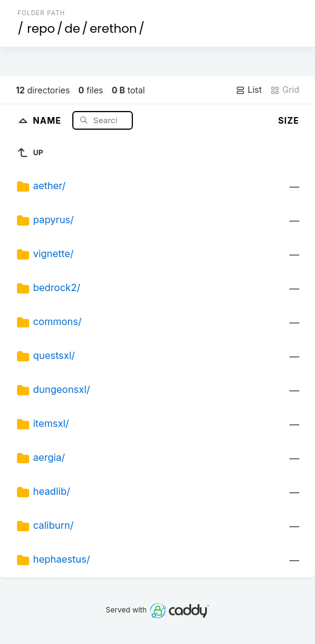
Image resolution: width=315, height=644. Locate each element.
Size (289, 120)
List (249, 90)
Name (48, 120)
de (72, 29)
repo (41, 29)
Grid (285, 90)
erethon (113, 29)
